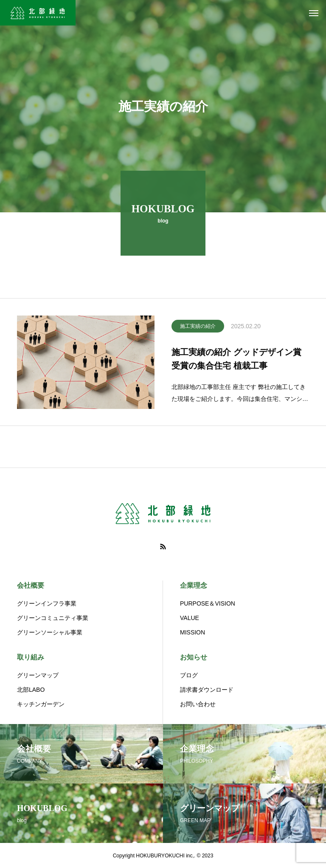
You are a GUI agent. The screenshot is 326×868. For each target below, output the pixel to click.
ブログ (189, 675)
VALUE (190, 618)
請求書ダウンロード (207, 690)
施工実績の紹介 (198, 328)
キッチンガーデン (41, 704)
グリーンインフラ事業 (47, 603)
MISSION (193, 632)
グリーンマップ (38, 675)
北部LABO (31, 690)
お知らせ (194, 657)
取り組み (31, 657)
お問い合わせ (198, 704)
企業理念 (194, 585)
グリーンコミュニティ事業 (53, 618)
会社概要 (31, 585)
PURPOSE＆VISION (208, 603)
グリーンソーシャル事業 (50, 632)
